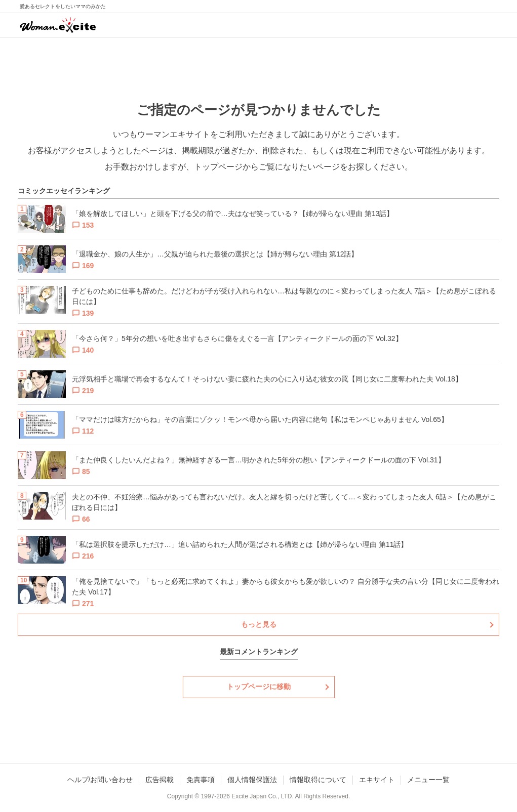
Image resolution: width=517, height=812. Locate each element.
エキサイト (377, 780)
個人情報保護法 (252, 780)
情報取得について (318, 780)
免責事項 (201, 780)
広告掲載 (160, 780)
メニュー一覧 (428, 780)
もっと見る (259, 624)
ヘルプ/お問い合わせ (100, 780)
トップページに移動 (259, 687)
